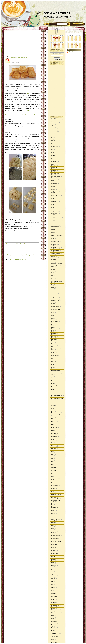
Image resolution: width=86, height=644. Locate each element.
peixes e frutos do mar (56, 499)
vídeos (53, 632)
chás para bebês (54, 200)
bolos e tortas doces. (55, 175)
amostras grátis (54, 130)
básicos (53, 149)
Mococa (53, 454)
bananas (53, 145)
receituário (53, 549)
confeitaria (53, 228)
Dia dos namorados (55, 268)
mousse (53, 457)
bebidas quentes (54, 161)
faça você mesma (55, 321)
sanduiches (54, 579)
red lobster (53, 556)
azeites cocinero (54, 142)
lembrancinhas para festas (56, 413)
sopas (53, 595)
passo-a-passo (54, 496)
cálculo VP (54, 188)
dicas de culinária (55, 272)
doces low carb (54, 292)
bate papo (53, 155)
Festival (53, 338)
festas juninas (54, 336)
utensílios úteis (54, 622)
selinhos (53, 586)
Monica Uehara (72, 52)
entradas (53, 312)
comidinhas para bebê (56, 216)
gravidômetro (54, 360)
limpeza (53, 424)
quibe (53, 527)
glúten (53, 354)
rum (52, 567)
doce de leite (54, 287)
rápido (53, 533)
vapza (53, 624)
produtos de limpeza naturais (57, 515)
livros (53, 429)
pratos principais (55, 508)
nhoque (53, 460)
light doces (54, 420)
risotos (53, 564)
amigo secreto (54, 129)
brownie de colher (55, 179)
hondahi (53, 364)
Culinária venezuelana (56, 253)
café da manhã (54, 184)
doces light (54, 290)
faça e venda (54, 320)
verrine (53, 629)
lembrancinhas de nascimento (57, 401)
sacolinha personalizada (56, 568)
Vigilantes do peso (55, 633)
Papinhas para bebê (55, 485)
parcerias (53, 490)
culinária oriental (55, 252)
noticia (53, 465)
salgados (53, 574)
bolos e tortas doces (55, 173)
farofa (53, 327)
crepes (53, 238)
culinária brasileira (55, 243)
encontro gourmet (55, 311)
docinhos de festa (55, 298)
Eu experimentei (55, 317)
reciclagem (54, 555)
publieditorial (54, 524)
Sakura (53, 570)
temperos (53, 608)
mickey (53, 444)
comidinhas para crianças (56, 218)
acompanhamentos (55, 123)
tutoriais (53, 616)
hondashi (53, 366)
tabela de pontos (55, 607)
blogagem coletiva (55, 167)
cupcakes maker (54, 258)
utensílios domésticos (55, 620)
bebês (53, 158)
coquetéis (53, 233)
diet (52, 284)
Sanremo (53, 580)
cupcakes (53, 256)
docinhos (53, 296)
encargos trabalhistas (55, 308)
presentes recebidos (55, 512)
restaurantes (54, 559)
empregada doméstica (56, 307)
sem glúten (54, 589)
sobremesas (54, 593)
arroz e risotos (54, 136)
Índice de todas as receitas (56, 373)
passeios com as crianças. (56, 494)
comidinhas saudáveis (56, 219)
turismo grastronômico (56, 613)
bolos (53, 172)
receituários (54, 550)
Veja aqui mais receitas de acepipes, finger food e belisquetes (22, 115)
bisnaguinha (54, 166)
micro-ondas (54, 447)
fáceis (53, 323)
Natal (53, 459)
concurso (53, 224)
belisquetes (54, 163)
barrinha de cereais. (55, 148)
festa (52, 332)
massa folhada (54, 438)
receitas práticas (54, 546)
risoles (53, 562)
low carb (53, 430)
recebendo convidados (56, 536)
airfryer (53, 126)
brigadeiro (53, 178)
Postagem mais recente (13, 255)
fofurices (53, 341)
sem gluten (54, 587)
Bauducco (53, 157)
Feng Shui (53, 330)
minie (53, 453)
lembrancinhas (54, 394)
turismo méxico (54, 614)
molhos (53, 456)
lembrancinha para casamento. (57, 391)
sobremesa (53, 592)
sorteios (53, 599)
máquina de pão (54, 436)
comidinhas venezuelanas (56, 221)
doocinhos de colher (55, 301)
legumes (53, 390)
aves (52, 139)
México (53, 442)
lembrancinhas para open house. (57, 414)
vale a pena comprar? (55, 623)
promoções (54, 521)
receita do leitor (54, 537)
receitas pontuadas (55, 544)
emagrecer (53, 304)
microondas (54, 450)
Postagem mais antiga (32, 255)
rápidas (53, 530)
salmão (53, 577)
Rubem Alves (54, 565)
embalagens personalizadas (57, 305)
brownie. (53, 181)
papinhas (53, 484)
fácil (52, 326)
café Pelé (53, 185)
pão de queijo (54, 481)
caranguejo (54, 189)
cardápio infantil (55, 191)
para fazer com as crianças (56, 487)
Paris (52, 491)
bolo (52, 169)
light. (52, 423)
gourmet (53, 357)
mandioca (53, 435)
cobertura (53, 207)
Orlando (53, 469)
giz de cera (53, 352)
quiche (53, 528)
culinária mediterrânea (56, 247)
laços (52, 382)
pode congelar (54, 506)
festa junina (54, 333)
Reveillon (53, 561)
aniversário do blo (55, 132)
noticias (53, 466)
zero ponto (53, 641)
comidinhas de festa (55, 215)
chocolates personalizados (56, 206)
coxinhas (53, 234)
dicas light (53, 278)
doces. (53, 295)
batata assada (54, 151)
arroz (52, 135)
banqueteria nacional (55, 146)
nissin (53, 462)
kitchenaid (53, 381)
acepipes (13, 244)
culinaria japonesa (55, 244)
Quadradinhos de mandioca (19, 58)
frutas (53, 346)
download (53, 302)
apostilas (53, 133)
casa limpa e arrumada (56, 195)
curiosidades (54, 259)
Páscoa (53, 493)
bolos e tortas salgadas (56, 176)
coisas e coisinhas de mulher (57, 209)
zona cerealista (54, 642)
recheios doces (54, 552)
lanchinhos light (54, 385)
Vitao (53, 638)
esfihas (53, 315)
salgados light (54, 576)
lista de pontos (54, 427)
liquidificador (54, 426)
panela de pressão (55, 478)
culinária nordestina (55, 250)
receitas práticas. (55, 547)
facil (52, 324)
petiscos (53, 503)
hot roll (53, 367)
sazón (53, 585)
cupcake (53, 255)
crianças (53, 240)
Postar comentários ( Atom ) (18, 259)
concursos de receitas (55, 227)
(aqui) (29, 93)
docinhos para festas (55, 299)
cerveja (53, 198)
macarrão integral (55, 433)
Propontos (53, 522)
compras (53, 222)
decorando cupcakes (55, 265)
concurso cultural (55, 225)
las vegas (53, 388)
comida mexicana (55, 212)
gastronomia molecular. (56, 348)
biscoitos (53, 164)
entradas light (54, 314)
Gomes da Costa (55, 355)
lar (52, 387)
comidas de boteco (55, 213)
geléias (53, 351)
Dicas (53, 271)
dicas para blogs (55, 280)
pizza (52, 505)
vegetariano (54, 627)
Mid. (52, 451)
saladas (53, 571)
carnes (53, 194)
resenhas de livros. (55, 558)
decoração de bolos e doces (57, 264)
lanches (53, 384)
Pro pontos (53, 513)
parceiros (53, 488)
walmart (53, 639)
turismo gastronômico (56, 611)
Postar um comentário (10, 252)
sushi (52, 604)
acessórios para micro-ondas (57, 120)
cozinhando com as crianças (57, 235)
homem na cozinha (55, 363)
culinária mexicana (55, 249)
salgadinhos (22, 244)
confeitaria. (54, 230)
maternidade (54, 441)
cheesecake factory (55, 201)
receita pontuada (55, 539)
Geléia (53, 349)
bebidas (53, 160)
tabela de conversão (55, 605)
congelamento (54, 231)
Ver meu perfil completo (72, 54)
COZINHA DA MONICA (57, 13)
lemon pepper (54, 417)
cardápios (53, 192)
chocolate (53, 203)
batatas (53, 152)
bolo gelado (54, 170)
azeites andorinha (55, 141)
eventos (53, 318)
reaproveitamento (55, 534)
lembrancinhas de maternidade (57, 398)
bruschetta (53, 182)
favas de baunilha (55, 329)
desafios (53, 267)
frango (53, 342)
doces (53, 289)
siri (52, 590)
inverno (53, 378)
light (52, 419)
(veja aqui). (27, 111)
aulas (52, 138)
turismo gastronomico (56, 610)
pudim (53, 525)
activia (53, 124)
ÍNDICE (53, 369)
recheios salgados (55, 553)
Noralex (53, 463)
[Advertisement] (20, 44)
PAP (52, 482)
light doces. (54, 421)
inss (52, 376)
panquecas (53, 479)
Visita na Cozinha (55, 636)
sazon (53, 583)
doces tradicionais (55, 293)
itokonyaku (54, 379)
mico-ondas (54, 445)
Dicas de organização (55, 277)
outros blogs (54, 470)
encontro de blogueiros (56, 309)
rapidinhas (53, 531)
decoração (53, 262)
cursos (53, 261)
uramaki (53, 619)
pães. (52, 476)
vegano (53, 626)
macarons (53, 432)
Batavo (53, 154)
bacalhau (53, 143)
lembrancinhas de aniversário (57, 395)
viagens (53, 630)
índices (53, 375)
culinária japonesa (55, 246)
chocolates (53, 204)
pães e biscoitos (54, 475)
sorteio (53, 598)
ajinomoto (53, 127)
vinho (53, 635)
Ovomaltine (54, 472)
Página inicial (23, 256)
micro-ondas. (54, 448)
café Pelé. (53, 187)
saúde (53, 582)
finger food (17, 244)
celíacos (53, 197)
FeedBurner (59, 59)
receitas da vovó (55, 540)
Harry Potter (54, 361)
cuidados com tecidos (55, 241)
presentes (53, 511)
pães (52, 473)
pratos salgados (54, 509)
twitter (53, 617)
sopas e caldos (54, 596)
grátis (53, 358)
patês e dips (54, 497)
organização (54, 467)
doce (52, 286)
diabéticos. (53, 270)
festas (53, 335)
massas (53, 439)
